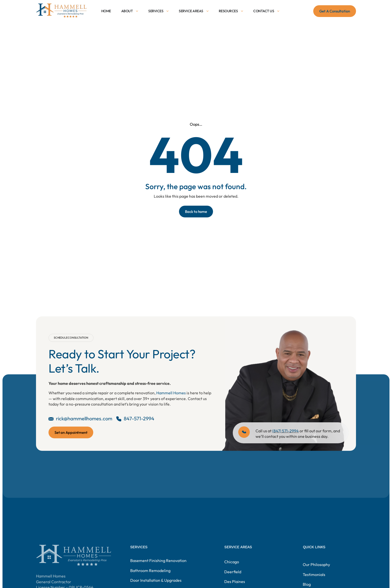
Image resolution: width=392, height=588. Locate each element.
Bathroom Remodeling (150, 581)
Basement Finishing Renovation (158, 571)
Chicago (232, 578)
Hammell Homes (171, 393)
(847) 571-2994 (285, 431)
